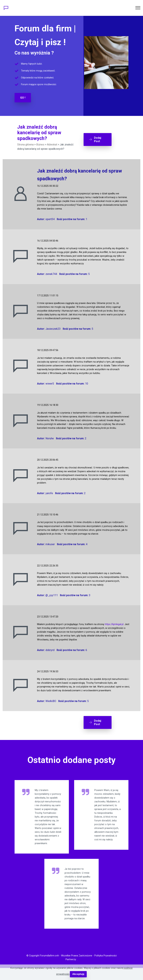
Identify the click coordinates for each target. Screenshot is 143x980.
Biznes (40, 144)
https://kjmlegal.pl (114, 624)
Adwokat (52, 144)
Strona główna (25, 144)
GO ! (23, 97)
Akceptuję (78, 974)
